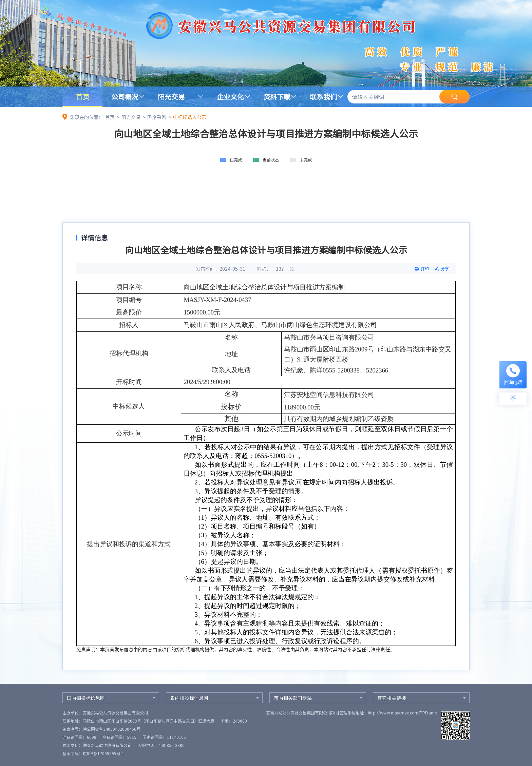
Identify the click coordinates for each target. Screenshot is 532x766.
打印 (425, 269)
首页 (82, 97)
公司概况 (125, 97)
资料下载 (277, 97)
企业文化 (230, 97)
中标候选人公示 (190, 117)
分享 (445, 269)
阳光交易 (171, 97)
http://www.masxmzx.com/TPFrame (402, 713)
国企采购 (157, 117)
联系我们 (323, 97)
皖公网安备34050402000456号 (112, 729)
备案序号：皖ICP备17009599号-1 (93, 753)
